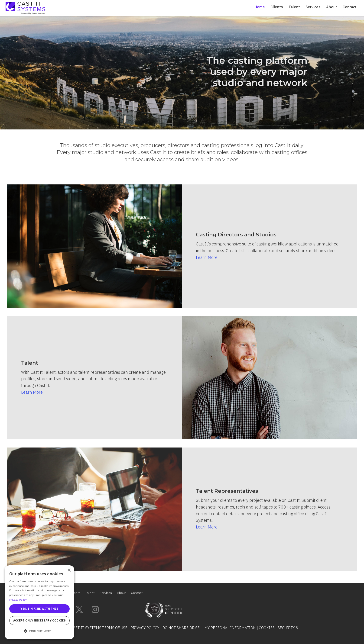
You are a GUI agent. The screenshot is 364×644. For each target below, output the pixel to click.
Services (313, 7)
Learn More (207, 257)
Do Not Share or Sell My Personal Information (209, 628)
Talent (294, 7)
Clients (277, 7)
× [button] (69, 570)
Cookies (267, 628)
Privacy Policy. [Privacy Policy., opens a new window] (18, 600)
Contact (350, 7)
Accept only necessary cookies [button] (40, 620)
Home (260, 7)
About (332, 7)
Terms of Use (115, 628)
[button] (39, 631)
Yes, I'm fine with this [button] (39, 609)
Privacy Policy (145, 628)
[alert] (39, 602)
